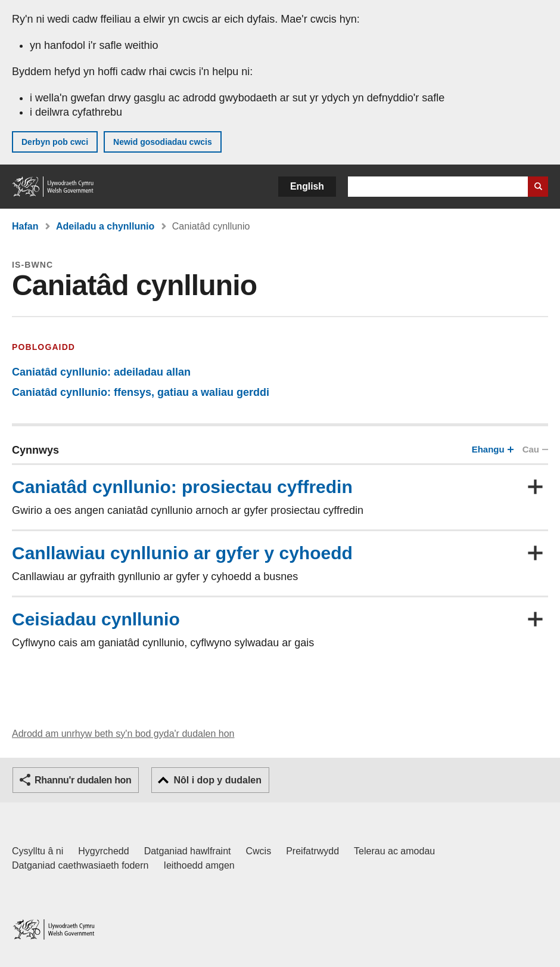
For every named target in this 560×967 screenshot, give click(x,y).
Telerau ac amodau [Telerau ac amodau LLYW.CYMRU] (394, 851)
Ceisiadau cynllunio (96, 619)
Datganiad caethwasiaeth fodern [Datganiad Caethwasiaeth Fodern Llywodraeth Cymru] (80, 865)
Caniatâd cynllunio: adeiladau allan (101, 372)
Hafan (25, 226)
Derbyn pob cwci (55, 142)
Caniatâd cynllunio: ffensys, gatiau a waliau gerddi (141, 392)
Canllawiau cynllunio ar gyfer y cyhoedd (182, 553)
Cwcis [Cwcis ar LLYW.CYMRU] (259, 851)
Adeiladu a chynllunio (105, 226)
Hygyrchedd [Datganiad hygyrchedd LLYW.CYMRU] (103, 851)
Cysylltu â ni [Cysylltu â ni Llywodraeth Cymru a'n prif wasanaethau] (38, 851)
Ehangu (492, 449)
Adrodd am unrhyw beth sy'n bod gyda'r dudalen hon (123, 734)
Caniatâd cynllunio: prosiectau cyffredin (182, 487)
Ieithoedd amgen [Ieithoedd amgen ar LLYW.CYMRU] (199, 865)
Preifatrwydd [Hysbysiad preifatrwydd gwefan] (312, 851)
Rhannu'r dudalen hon (83, 780)
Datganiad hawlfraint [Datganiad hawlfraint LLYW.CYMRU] (188, 851)
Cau (535, 449)
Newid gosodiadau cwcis (163, 142)
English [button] (307, 186)
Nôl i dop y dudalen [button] (217, 780)
